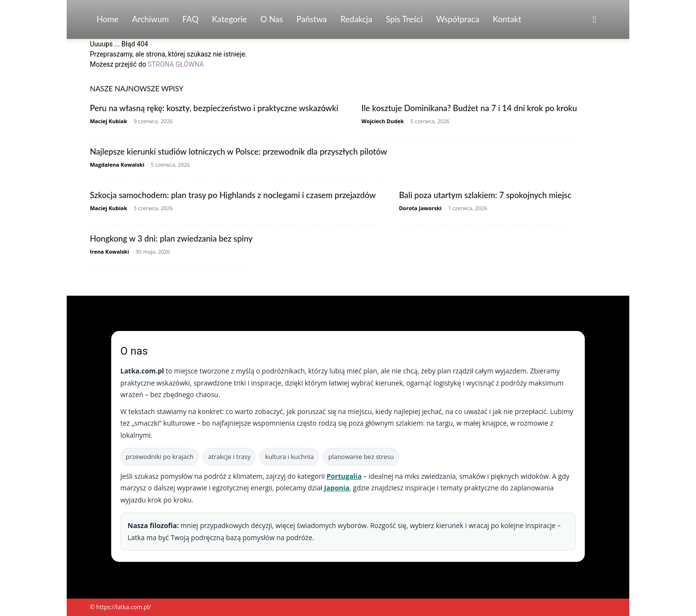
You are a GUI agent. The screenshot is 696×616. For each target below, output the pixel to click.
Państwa (312, 19)
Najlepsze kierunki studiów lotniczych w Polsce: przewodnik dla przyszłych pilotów (239, 151)
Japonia (337, 488)
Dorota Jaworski (420, 208)
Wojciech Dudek (383, 121)
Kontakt (507, 19)
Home (108, 19)
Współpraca (458, 19)
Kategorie (230, 19)
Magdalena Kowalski (117, 165)
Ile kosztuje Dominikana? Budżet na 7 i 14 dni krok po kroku (469, 108)
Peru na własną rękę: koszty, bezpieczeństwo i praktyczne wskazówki (214, 108)
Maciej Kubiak (109, 121)
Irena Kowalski (109, 251)
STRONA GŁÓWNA (176, 64)
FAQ (190, 19)
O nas (272, 19)
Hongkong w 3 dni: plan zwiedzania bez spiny (171, 238)
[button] (594, 20)
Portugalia (344, 476)
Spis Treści (404, 19)
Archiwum (150, 19)
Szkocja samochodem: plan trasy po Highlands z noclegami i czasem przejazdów (233, 195)
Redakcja (356, 19)
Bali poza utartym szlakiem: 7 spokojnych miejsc (485, 195)
